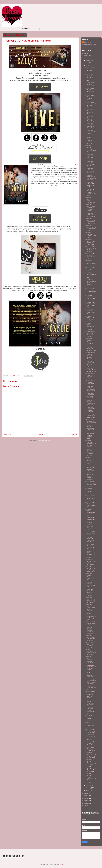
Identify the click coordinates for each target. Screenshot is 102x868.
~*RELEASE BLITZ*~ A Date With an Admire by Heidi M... (90, 298)
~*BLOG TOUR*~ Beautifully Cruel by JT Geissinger (90, 334)
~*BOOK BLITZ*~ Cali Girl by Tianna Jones (90, 743)
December (89, 58)
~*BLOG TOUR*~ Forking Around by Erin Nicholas (90, 520)
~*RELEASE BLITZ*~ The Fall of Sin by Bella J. (90, 540)
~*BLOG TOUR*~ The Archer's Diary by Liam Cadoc (90, 376)
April (87, 783)
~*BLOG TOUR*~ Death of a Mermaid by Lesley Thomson (90, 592)
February (88, 788)
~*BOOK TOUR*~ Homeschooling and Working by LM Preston (90, 681)
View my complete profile (89, 45)
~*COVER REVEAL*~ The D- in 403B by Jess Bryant (90, 319)
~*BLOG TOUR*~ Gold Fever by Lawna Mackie (90, 731)
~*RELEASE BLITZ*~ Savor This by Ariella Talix (90, 527)
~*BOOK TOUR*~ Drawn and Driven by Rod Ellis (90, 98)
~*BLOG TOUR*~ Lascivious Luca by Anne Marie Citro (91, 498)
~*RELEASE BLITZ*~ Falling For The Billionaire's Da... (90, 283)
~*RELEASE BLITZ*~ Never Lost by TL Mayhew (90, 491)
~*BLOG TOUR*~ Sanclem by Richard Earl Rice (90, 112)
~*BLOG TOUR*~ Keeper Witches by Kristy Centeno (91, 249)
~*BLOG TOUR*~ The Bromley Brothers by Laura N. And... (90, 395)
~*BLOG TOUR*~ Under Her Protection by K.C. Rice (90, 164)
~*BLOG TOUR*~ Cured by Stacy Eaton (90, 688)
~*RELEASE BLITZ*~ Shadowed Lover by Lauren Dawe (90, 660)
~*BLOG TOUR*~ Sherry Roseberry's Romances (90, 702)
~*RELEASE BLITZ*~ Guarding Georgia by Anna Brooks (90, 630)
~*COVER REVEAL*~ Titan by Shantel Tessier (91, 235)
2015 (86, 803)
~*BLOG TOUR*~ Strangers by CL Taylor (91, 269)
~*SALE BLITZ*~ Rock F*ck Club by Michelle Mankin (90, 667)
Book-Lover (88, 42)
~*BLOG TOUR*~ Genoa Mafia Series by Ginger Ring (90, 119)
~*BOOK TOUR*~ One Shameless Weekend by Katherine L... (91, 547)
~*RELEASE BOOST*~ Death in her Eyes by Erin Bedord (90, 577)
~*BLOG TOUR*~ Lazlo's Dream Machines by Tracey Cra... (90, 126)
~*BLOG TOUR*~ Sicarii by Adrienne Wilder (91, 84)
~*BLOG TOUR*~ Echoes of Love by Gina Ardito (90, 215)
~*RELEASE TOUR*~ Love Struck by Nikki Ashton (90, 585)
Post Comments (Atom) (44, 441)
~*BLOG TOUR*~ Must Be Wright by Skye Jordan (90, 370)
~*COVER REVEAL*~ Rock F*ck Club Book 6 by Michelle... (90, 444)
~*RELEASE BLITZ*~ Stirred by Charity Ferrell (90, 275)
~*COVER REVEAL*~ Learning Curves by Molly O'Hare (91, 149)
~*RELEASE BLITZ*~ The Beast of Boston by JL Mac (91, 263)
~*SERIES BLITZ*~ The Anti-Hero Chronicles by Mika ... (90, 461)
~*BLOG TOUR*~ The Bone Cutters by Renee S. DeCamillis (90, 356)
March (88, 785)
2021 (86, 53)
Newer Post (7, 435)
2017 (86, 798)
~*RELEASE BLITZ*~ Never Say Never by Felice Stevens (90, 221)
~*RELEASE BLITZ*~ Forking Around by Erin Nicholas (90, 608)
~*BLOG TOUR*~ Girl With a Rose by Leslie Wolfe (90, 256)
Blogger (62, 864)
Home (41, 435)
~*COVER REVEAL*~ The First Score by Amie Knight (90, 769)
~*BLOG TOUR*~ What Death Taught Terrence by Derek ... (91, 291)
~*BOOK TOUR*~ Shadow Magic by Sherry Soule (91, 533)
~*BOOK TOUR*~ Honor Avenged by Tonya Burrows (90, 105)
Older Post (74, 435)
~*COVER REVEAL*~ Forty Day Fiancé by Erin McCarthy (90, 140)
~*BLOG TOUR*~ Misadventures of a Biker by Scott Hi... (90, 185)
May (87, 65)
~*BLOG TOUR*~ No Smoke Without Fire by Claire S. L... (90, 312)
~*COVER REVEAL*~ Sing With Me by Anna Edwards (90, 326)
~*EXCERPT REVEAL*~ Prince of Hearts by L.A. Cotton (91, 652)
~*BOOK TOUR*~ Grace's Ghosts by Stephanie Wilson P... (90, 91)
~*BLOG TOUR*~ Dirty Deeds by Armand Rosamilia (90, 737)
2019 (86, 793)
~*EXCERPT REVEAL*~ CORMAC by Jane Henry (90, 674)
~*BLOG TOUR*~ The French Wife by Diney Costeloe (90, 505)
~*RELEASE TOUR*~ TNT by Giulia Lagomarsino (90, 364)
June (87, 63)
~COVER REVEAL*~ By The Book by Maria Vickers (90, 569)
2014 (86, 806)
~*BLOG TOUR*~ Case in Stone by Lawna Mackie (90, 70)
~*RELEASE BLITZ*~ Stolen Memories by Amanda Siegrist (90, 208)
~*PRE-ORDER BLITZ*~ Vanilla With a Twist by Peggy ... (90, 305)
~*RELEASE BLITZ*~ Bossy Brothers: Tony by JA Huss (90, 600)
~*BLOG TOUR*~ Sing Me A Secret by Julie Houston (90, 645)
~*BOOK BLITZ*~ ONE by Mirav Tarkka (90, 623)
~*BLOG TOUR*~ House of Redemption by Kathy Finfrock (90, 388)
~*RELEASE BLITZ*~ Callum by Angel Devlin (91, 349)
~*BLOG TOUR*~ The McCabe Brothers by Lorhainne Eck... (90, 77)
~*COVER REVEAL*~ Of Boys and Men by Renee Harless (90, 554)
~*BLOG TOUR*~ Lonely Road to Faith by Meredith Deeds (91, 133)
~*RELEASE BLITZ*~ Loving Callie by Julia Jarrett (90, 228)
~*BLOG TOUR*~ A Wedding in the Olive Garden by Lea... (90, 435)
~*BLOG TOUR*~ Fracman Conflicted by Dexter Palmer (90, 170)
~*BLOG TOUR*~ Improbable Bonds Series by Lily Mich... (90, 157)
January (88, 790)
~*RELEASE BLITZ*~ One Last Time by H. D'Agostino (90, 638)
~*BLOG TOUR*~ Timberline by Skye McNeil (90, 382)
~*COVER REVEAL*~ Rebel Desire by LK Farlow (91, 762)
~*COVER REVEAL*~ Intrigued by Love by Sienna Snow (90, 777)
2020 (86, 56)
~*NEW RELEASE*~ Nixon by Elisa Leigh (90, 725)
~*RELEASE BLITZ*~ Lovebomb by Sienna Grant (90, 427)
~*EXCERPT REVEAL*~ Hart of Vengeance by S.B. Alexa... (91, 562)
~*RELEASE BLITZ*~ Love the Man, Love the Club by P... (90, 402)
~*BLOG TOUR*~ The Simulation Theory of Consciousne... (90, 409)
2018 (86, 796)
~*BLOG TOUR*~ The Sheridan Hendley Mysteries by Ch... (90, 710)
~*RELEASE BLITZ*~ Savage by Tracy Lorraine (90, 200)
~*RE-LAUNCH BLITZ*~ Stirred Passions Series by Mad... (91, 484)
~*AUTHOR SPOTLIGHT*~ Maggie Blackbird (90, 718)
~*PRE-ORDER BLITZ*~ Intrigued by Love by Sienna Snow (90, 192)
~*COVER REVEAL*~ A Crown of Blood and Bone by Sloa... (90, 616)
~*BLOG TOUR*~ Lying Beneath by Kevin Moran (90, 421)
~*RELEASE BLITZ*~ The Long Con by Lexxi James (90, 468)
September (89, 60)
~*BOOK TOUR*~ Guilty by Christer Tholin (90, 749)
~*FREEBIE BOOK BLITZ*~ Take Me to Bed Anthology (90, 177)
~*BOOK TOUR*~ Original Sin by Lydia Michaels (90, 416)
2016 (86, 801)
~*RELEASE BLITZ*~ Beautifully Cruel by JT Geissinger (89, 452)
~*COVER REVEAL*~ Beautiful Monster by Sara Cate (89, 476)
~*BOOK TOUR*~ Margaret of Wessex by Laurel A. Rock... (90, 695)
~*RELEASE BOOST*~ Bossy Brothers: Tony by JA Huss (91, 342)
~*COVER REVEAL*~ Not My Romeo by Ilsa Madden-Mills (90, 512)
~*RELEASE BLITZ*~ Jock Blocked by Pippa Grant (90, 242)
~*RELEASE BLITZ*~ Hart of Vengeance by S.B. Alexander (91, 755)
